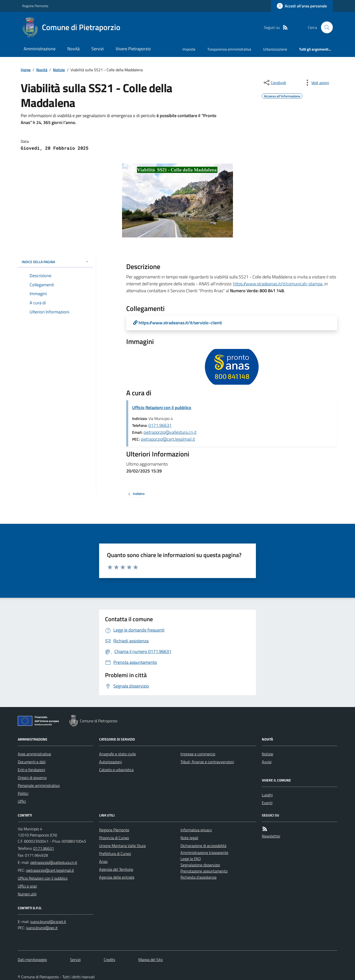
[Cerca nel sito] (325, 27)
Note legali (189, 838)
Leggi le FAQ (191, 859)
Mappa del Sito (151, 960)
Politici (23, 793)
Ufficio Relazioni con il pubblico (162, 408)
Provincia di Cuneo (114, 838)
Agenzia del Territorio (116, 869)
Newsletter (271, 836)
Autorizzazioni (110, 762)
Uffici (22, 801)
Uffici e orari (27, 886)
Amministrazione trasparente (204, 853)
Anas (103, 861)
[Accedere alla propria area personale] (302, 6)
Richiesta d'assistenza (198, 877)
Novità (73, 49)
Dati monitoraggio (32, 960)
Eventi (267, 803)
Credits (109, 960)
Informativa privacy (196, 830)
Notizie (59, 70)
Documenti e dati (32, 762)
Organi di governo (32, 778)
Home (26, 70)
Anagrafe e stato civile (117, 754)
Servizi (98, 49)
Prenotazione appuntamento (204, 871)
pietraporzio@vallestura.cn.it (170, 432)
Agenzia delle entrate (117, 877)
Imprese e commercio (198, 754)
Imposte (189, 49)
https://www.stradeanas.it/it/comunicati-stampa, (279, 284)
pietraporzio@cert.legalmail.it (168, 439)
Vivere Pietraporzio (133, 49)
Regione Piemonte (35, 6)
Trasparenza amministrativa (229, 49)
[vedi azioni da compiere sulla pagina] (316, 83)
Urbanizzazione (275, 49)
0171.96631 (160, 425)
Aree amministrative (34, 754)
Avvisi (267, 762)
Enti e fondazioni (31, 770)
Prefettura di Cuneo (115, 853)
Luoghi (267, 795)
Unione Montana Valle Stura (122, 846)
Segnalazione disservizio (200, 865)
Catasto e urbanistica (116, 770)
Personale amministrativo (39, 785)
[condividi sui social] (274, 83)
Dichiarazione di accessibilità (203, 846)
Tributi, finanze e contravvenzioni (207, 762)
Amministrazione (40, 49)
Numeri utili (27, 894)
